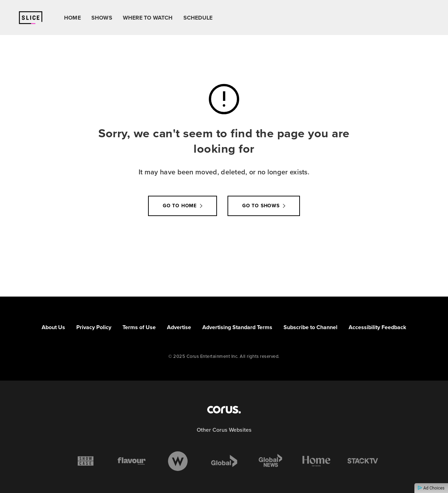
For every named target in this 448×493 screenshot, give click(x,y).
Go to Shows (261, 206)
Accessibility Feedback (377, 327)
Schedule (198, 18)
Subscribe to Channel (310, 327)
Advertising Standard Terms (237, 327)
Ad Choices (431, 488)
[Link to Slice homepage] (31, 18)
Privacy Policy (94, 327)
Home (72, 18)
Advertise (179, 327)
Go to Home (180, 206)
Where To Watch (148, 18)
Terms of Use (139, 327)
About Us (53, 327)
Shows (102, 18)
